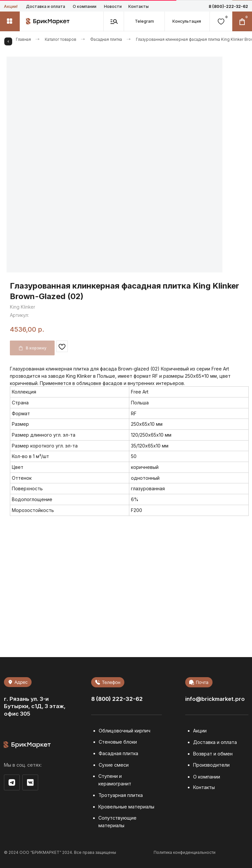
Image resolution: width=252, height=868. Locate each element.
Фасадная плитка (106, 39)
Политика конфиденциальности (185, 852)
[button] (187, 21)
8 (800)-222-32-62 (228, 6)
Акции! (11, 6)
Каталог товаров (61, 39)
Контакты (139, 6)
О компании (85, 6)
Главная (23, 39)
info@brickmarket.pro (215, 699)
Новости (113, 6)
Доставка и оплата (46, 6)
